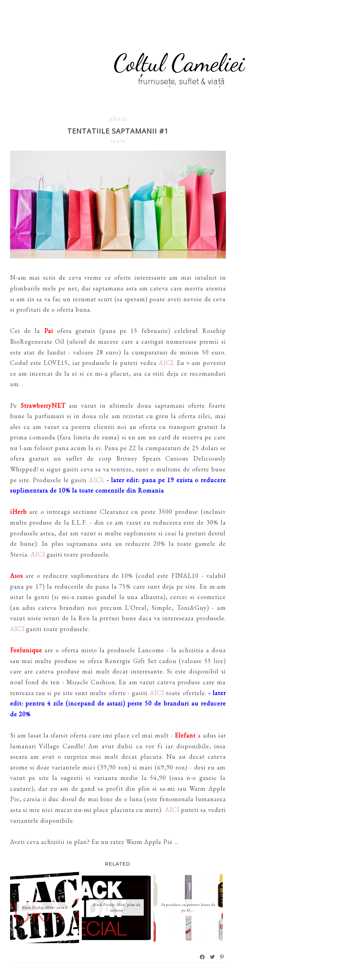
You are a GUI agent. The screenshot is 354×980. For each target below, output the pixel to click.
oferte (118, 118)
